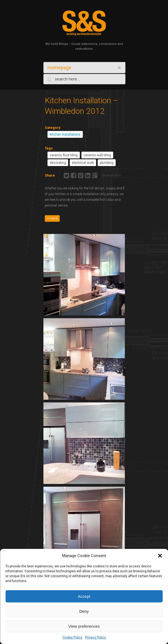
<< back (52, 218)
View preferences (84, 626)
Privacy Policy (96, 637)
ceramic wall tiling (97, 155)
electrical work (83, 163)
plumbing (107, 163)
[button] (160, 556)
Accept (84, 596)
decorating (58, 163)
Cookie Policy (72, 637)
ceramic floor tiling (64, 155)
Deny (84, 611)
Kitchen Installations (65, 135)
